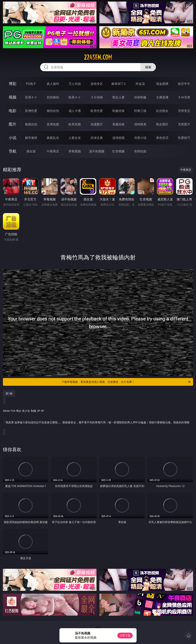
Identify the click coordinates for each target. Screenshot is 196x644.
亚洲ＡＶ (31, 97)
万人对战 (75, 84)
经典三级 (140, 111)
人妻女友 (75, 138)
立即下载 (125, 635)
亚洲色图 (53, 124)
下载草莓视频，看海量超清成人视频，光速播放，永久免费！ (126, 382)
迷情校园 (118, 138)
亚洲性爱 (31, 111)
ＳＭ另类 (184, 97)
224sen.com (98, 57)
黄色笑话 (162, 138)
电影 (13, 111)
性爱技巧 (184, 138)
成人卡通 (75, 111)
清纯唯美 (140, 124)
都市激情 (31, 138)
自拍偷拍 (53, 97)
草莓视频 (75, 151)
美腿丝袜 (118, 124)
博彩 (13, 84)
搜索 (148, 67)
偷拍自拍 (53, 111)
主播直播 (162, 97)
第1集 (9, 393)
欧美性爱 (97, 111)
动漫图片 (97, 124)
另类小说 (140, 138)
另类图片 (184, 124)
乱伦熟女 (162, 111)
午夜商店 (53, 151)
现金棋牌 (162, 84)
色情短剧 (140, 151)
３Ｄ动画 (97, 97)
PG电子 (31, 84)
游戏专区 (97, 84)
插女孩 (31, 151)
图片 (13, 124)
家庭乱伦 (53, 138)
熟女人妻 (118, 97)
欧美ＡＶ (75, 97)
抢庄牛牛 (184, 84)
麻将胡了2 (118, 84)
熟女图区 (162, 124)
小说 (13, 138)
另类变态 (184, 111)
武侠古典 (97, 138)
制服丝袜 (118, 111)
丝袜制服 (140, 97)
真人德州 (53, 84)
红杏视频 (118, 151)
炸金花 (140, 84)
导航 (13, 151)
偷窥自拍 (31, 124)
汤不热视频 (97, 151)
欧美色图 (75, 124)
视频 (13, 97)
